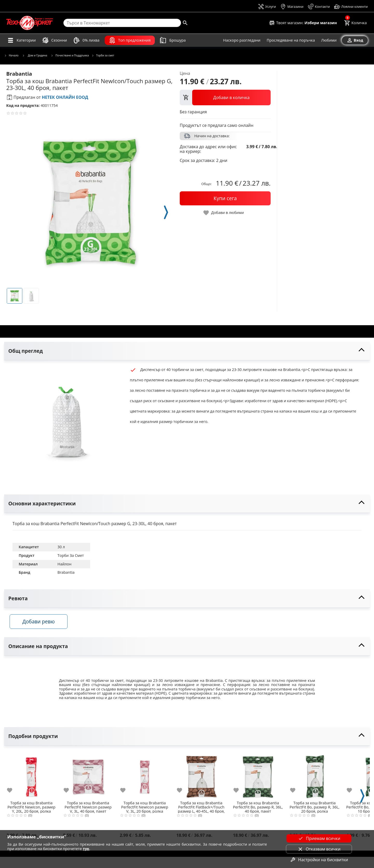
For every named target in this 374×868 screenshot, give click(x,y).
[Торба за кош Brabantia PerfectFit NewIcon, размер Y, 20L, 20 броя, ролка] (31, 777)
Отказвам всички (319, 849)
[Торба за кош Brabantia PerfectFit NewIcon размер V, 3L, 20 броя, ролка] (145, 777)
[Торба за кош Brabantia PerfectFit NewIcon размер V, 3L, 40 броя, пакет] (88, 777)
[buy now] (225, 198)
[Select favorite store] (303, 23)
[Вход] (355, 40)
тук (86, 849)
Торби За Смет (71, 555)
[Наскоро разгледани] (242, 40)
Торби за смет (103, 56)
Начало (11, 56)
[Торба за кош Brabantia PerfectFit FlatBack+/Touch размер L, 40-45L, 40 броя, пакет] (201, 777)
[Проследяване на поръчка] (291, 40)
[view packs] (225, 97)
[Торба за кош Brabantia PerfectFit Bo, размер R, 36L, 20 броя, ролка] (315, 777)
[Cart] (355, 23)
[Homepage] (30, 23)
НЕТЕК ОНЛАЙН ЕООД (65, 97)
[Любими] (329, 40)
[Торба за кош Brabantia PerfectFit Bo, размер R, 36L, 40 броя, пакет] (258, 777)
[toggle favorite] (224, 213)
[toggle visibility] (187, 351)
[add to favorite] (13, 792)
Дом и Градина (35, 55)
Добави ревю (41, 623)
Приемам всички (319, 838)
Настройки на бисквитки (319, 860)
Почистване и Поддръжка (70, 56)
